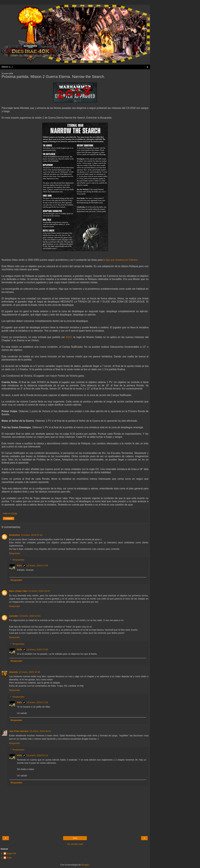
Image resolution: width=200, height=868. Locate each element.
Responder (15, 553)
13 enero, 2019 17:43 (37, 702)
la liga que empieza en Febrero (120, 260)
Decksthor (15, 535)
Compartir (9, 518)
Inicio (75, 838)
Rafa (19, 566)
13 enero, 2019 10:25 (39, 591)
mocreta (13, 672)
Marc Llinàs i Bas (18, 591)
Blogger (85, 865)
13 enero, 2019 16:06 (29, 672)
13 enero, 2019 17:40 (37, 650)
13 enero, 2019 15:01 (30, 616)
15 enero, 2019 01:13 (37, 755)
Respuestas (18, 560)
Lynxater (14, 616)
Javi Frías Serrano (19, 731)
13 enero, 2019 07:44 (32, 535)
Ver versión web (75, 844)
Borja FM (11, 853)
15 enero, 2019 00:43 (40, 731)
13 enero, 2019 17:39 (37, 566)
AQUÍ (69, 337)
